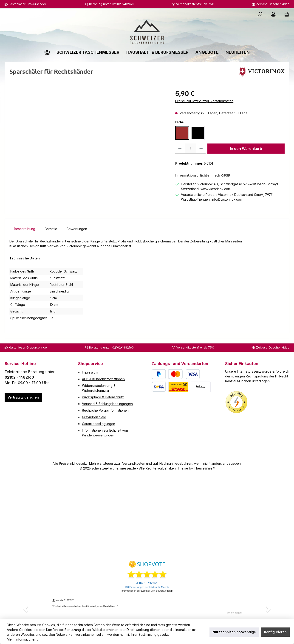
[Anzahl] (191, 149)
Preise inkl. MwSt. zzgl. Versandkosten (204, 101)
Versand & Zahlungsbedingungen (107, 404)
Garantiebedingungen (99, 424)
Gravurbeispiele (94, 417)
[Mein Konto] (273, 14)
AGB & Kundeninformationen (103, 379)
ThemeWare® (204, 468)
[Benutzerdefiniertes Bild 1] (237, 402)
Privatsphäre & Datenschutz (103, 397)
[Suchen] (260, 14)
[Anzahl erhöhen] (201, 149)
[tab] (25, 229)
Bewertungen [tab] (77, 229)
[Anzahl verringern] (180, 149)
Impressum (90, 372)
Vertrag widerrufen (23, 397)
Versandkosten (134, 463)
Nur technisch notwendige (234, 632)
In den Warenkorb (246, 149)
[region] (88, 138)
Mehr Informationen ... (23, 639)
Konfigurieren (275, 632)
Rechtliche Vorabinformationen (105, 410)
